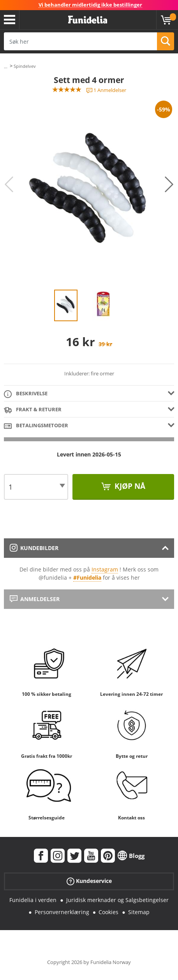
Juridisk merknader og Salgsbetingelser (117, 900)
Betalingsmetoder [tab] (36, 426)
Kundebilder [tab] (34, 548)
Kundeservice (89, 881)
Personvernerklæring (62, 912)
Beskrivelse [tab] (26, 394)
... (6, 66)
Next (169, 184)
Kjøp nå (129, 486)
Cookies (108, 912)
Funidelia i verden (33, 900)
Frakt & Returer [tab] (33, 410)
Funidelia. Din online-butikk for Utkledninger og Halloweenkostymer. (88, 20)
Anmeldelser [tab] (35, 599)
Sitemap (139, 912)
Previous (9, 184)
